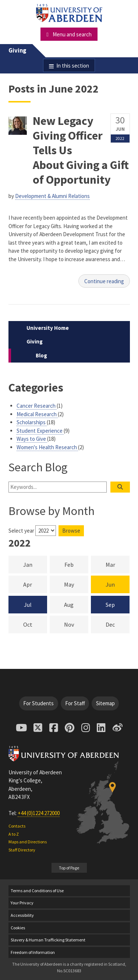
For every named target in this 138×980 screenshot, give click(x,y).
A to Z (14, 834)
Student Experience (40, 431)
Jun (110, 584)
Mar (118, 564)
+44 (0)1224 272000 (39, 813)
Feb (76, 564)
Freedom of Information (33, 952)
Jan (35, 564)
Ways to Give (32, 439)
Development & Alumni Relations (52, 196)
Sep (110, 605)
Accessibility (22, 915)
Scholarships (32, 422)
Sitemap (105, 703)
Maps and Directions (28, 842)
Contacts (17, 826)
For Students (38, 703)
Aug (76, 604)
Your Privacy (22, 903)
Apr (35, 584)
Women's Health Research (47, 447)
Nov (76, 624)
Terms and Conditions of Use (37, 891)
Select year (21, 531)
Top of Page (69, 868)
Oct (35, 624)
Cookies (18, 928)
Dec (118, 624)
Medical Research (37, 414)
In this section (73, 66)
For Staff (75, 703)
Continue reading (104, 281)
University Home (48, 328)
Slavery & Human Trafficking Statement (48, 940)
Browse (71, 531)
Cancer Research (37, 406)
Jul (28, 605)
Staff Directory (22, 850)
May (76, 584)
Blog (41, 355)
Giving (17, 51)
